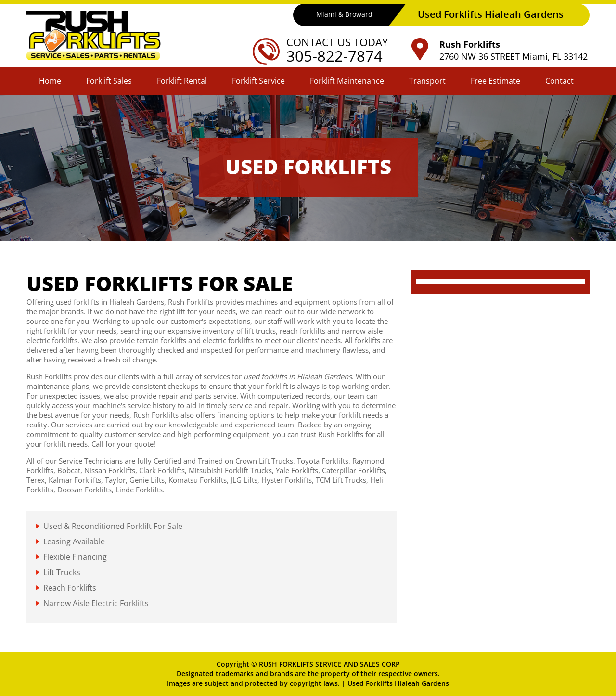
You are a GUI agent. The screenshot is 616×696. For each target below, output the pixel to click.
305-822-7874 (334, 56)
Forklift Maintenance (347, 81)
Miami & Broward (344, 15)
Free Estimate (495, 81)
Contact (559, 81)
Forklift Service (258, 81)
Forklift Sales (109, 81)
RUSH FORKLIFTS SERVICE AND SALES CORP (329, 664)
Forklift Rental (182, 81)
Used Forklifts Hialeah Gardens (398, 683)
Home (50, 81)
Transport (427, 81)
